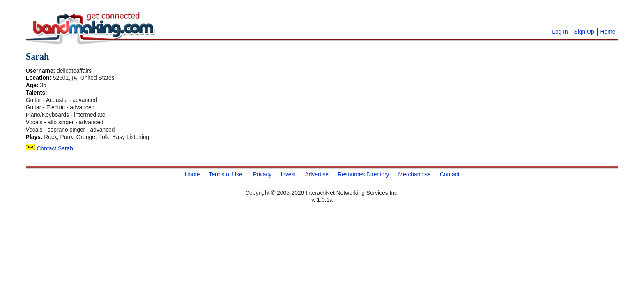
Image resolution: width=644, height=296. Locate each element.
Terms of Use (225, 174)
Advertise (317, 174)
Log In (560, 32)
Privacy (262, 174)
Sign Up (584, 32)
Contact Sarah (49, 148)
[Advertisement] (260, 16)
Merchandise (415, 174)
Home (608, 32)
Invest (288, 174)
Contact (450, 174)
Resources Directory (363, 174)
